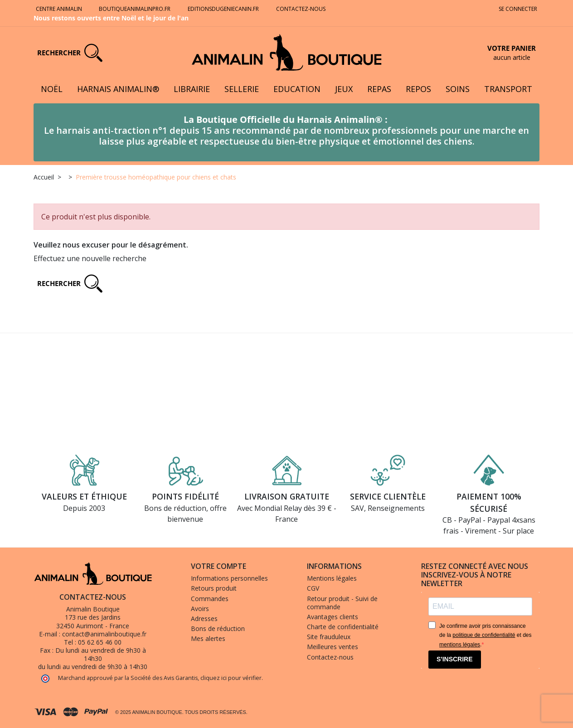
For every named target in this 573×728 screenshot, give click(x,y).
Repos (418, 89)
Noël (52, 89)
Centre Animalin (59, 9)
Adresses (204, 619)
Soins (458, 89)
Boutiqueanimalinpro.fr (135, 9)
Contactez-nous (301, 9)
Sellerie (242, 89)
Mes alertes (208, 638)
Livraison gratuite (287, 496)
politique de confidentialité (484, 635)
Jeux (344, 89)
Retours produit (214, 588)
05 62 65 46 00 (100, 642)
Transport (508, 89)
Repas (379, 89)
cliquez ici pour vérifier (231, 678)
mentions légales (460, 645)
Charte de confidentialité (343, 627)
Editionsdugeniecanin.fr (223, 9)
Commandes (210, 599)
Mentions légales (332, 578)
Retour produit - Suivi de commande (342, 603)
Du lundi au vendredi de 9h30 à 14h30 (101, 654)
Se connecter (518, 9)
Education (297, 89)
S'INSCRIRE (455, 659)
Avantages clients (333, 617)
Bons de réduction (218, 629)
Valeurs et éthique (84, 496)
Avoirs (200, 609)
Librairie (192, 89)
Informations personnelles (229, 578)
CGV (313, 588)
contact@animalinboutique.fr (104, 634)
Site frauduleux (329, 637)
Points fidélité (185, 496)
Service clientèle (388, 496)
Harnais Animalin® (118, 89)
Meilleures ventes (333, 647)
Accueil (44, 177)
